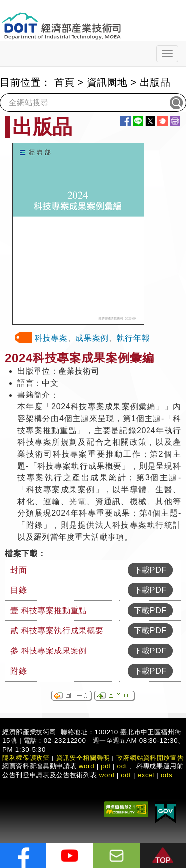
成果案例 (92, 338)
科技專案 (51, 338)
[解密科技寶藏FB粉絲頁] (23, 856)
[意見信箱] (116, 856)
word (107, 775)
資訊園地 (107, 82)
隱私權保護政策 (26, 758)
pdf (106, 766)
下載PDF (150, 570)
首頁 (64, 82)
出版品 (155, 82)
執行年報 (133, 338)
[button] (163, 856)
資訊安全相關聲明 (83, 758)
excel (146, 775)
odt (123, 766)
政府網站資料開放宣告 (150, 758)
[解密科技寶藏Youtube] (70, 856)
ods (167, 775)
